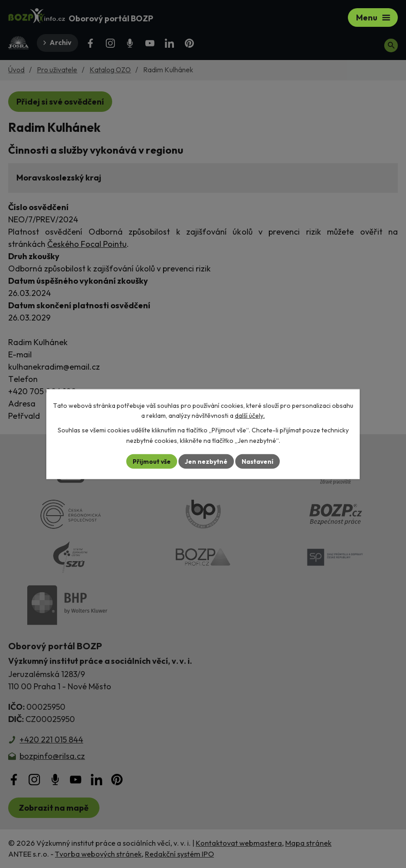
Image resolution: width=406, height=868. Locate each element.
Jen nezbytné (206, 461)
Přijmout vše (151, 461)
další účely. (250, 416)
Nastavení (258, 461)
